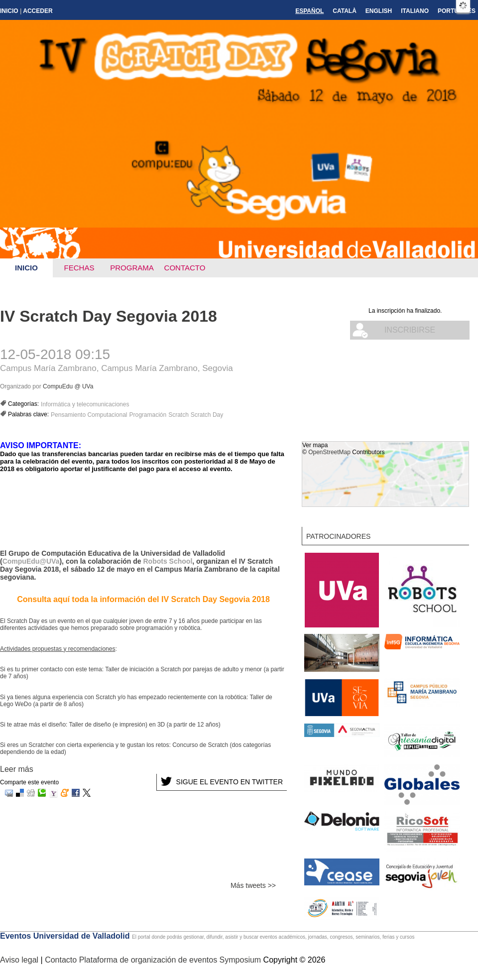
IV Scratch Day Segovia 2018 (109, 316)
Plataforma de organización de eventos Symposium (171, 960)
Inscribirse (410, 330)
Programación (148, 415)
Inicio (9, 11)
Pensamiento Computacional (89, 415)
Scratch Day (207, 415)
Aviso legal (20, 960)
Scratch (179, 415)
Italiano (415, 11)
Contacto (185, 268)
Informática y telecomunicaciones (85, 404)
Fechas (79, 268)
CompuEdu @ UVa (68, 386)
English (379, 11)
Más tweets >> (253, 885)
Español (309, 11)
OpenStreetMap (329, 452)
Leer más (17, 769)
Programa (132, 268)
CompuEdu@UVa (31, 561)
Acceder (38, 11)
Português (457, 11)
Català (345, 11)
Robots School (168, 561)
